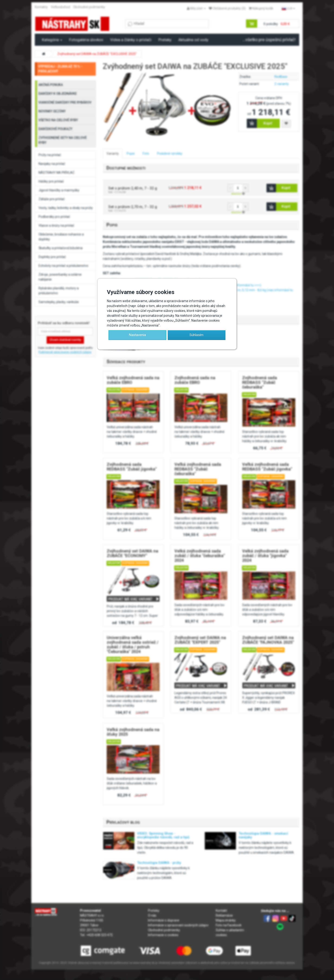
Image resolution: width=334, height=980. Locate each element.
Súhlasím (196, 335)
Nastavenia (137, 335)
